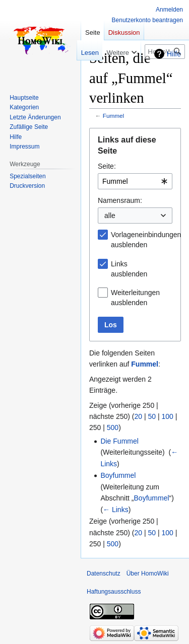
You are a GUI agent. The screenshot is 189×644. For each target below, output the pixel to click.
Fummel (113, 116)
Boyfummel (118, 475)
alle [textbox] (110, 216)
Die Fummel (119, 441)
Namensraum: (120, 200)
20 (139, 416)
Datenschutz (104, 574)
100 (168, 416)
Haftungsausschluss (114, 592)
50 (152, 416)
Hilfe (174, 54)
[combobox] (135, 181)
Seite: (107, 166)
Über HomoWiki (148, 574)
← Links (116, 510)
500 (113, 427)
